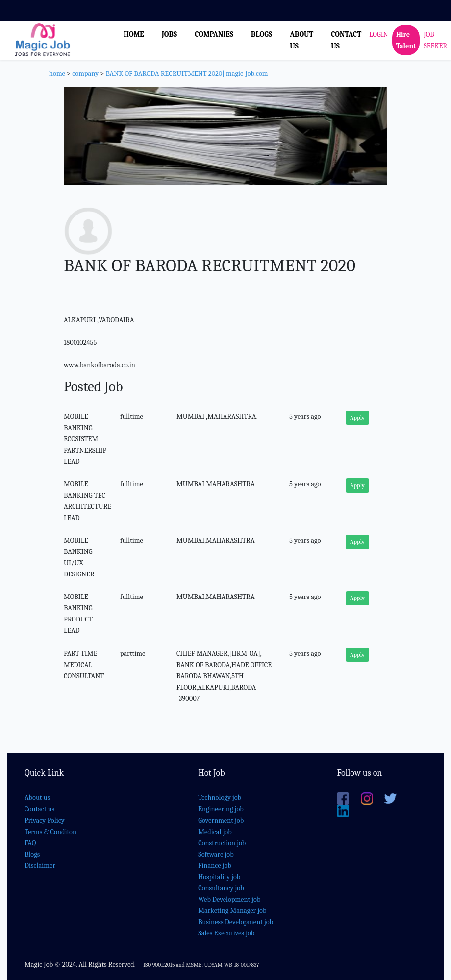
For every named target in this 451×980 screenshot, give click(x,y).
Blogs (32, 854)
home (57, 74)
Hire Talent (406, 40)
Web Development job (229, 899)
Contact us (39, 809)
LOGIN (378, 35)
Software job (216, 854)
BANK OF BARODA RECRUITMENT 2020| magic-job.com (187, 74)
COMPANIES (214, 34)
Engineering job (221, 809)
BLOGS (262, 34)
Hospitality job (219, 877)
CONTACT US (346, 40)
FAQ (30, 843)
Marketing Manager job (232, 911)
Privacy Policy (45, 821)
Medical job (215, 832)
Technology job (220, 798)
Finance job (215, 866)
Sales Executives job (226, 933)
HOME (134, 34)
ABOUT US (301, 40)
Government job (221, 821)
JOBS (169, 34)
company (85, 74)
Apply (357, 418)
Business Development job (236, 922)
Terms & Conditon (50, 832)
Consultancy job (221, 888)
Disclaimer (40, 866)
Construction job (222, 843)
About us (37, 798)
